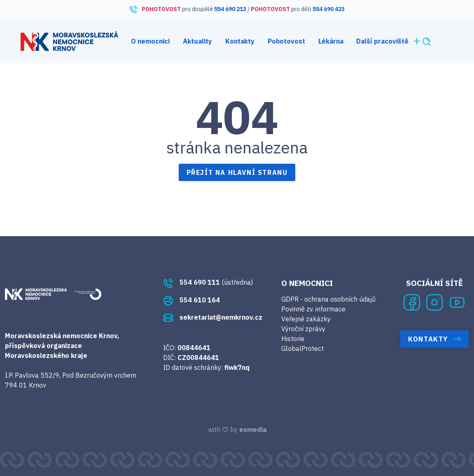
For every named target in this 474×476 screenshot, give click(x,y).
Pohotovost (286, 41)
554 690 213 (230, 9)
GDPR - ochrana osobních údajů (328, 299)
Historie (293, 339)
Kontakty (240, 41)
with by (237, 430)
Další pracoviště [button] (389, 41)
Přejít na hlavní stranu (237, 172)
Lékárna (331, 41)
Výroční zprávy (303, 329)
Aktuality (197, 41)
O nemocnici (150, 41)
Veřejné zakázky (306, 319)
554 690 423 (329, 9)
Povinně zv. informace (313, 309)
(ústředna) (208, 282)
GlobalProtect (302, 348)
